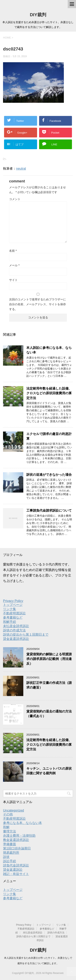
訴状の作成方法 (14, 630)
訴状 (6, 857)
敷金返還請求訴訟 (16, 840)
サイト (13, 280)
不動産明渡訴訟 (14, 613)
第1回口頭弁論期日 (17, 848)
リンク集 (10, 609)
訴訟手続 (10, 861)
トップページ (13, 605)
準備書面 (10, 844)
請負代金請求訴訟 (16, 865)
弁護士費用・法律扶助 (19, 836)
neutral (21, 169)
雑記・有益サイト (16, 874)
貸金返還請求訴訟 (16, 639)
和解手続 (10, 622)
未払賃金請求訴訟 (16, 626)
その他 (8, 814)
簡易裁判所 (11, 853)
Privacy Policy (13, 601)
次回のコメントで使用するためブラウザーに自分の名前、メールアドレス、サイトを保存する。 (37, 304)
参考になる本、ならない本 (22, 823)
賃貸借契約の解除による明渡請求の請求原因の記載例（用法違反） (49, 659)
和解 (6, 827)
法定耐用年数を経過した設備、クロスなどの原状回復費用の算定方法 (49, 393)
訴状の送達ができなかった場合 (49, 475)
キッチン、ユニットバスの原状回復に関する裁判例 (49, 771)
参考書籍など (13, 617)
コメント (15, 199)
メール (14, 265)
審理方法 (10, 831)
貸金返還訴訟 (13, 870)
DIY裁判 (38, 15)
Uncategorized (13, 810)
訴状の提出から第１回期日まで (26, 635)
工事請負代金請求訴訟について (49, 510)
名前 (13, 251)
